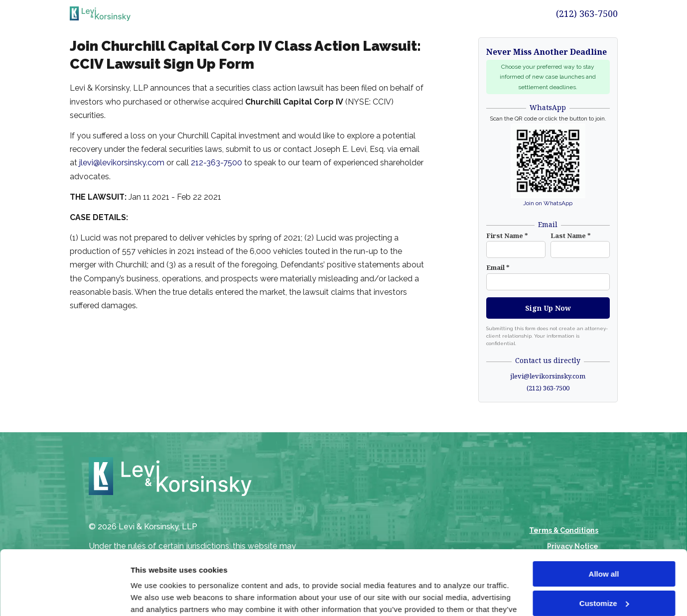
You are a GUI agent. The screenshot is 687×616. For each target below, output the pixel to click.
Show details (154, 596)
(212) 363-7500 (587, 13)
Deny (604, 568)
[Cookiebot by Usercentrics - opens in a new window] (65, 597)
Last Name (571, 236)
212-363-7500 (216, 163)
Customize (604, 539)
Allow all (604, 510)
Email (498, 267)
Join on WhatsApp (548, 203)
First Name (507, 236)
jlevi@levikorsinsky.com (122, 163)
